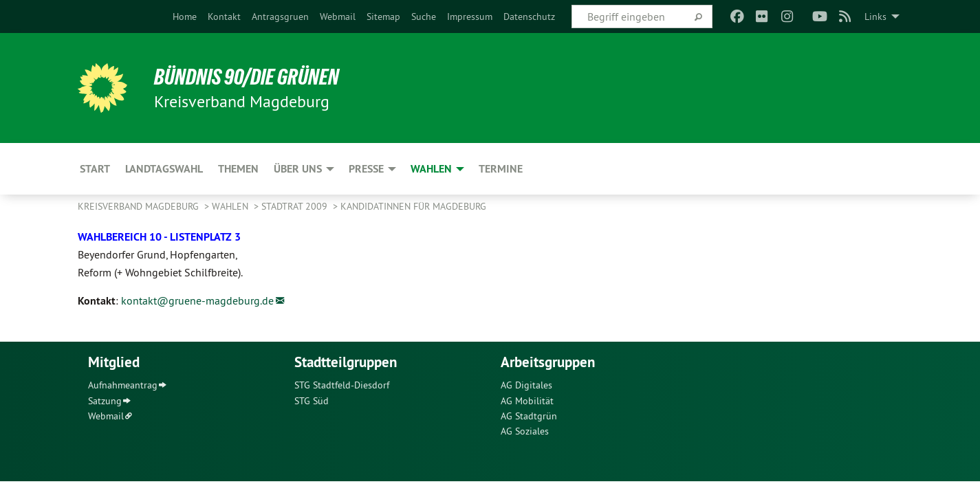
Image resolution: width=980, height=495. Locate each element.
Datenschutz (529, 16)
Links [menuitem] (875, 16)
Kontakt (224, 16)
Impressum (470, 16)
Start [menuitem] (95, 169)
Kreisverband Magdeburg (140, 206)
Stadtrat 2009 (296, 206)
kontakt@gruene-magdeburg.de (197, 300)
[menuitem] (185, 16)
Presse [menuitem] (366, 169)
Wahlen (231, 206)
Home (185, 16)
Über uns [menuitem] (298, 169)
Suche (424, 16)
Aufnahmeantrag (123, 385)
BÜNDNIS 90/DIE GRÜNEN (247, 77)
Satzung (105, 401)
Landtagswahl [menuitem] (164, 169)
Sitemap (383, 16)
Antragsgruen (280, 16)
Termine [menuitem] (501, 169)
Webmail (338, 16)
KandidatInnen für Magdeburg (413, 206)
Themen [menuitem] (238, 169)
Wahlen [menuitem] (431, 169)
